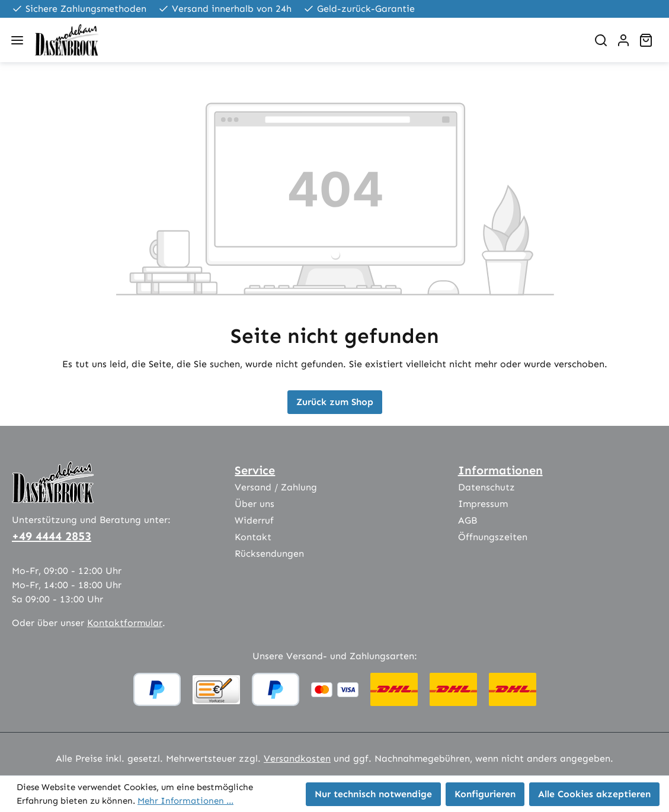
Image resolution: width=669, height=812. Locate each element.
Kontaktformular (125, 623)
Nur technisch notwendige (373, 794)
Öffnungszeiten (493, 537)
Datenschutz (486, 487)
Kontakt (253, 537)
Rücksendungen (269, 553)
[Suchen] (601, 40)
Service (255, 470)
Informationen (500, 470)
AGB (468, 520)
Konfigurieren (485, 794)
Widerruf (254, 520)
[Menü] (17, 40)
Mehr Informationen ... (185, 801)
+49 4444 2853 (52, 536)
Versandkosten (297, 758)
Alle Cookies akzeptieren (594, 794)
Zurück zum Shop (335, 402)
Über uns (255, 504)
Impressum (483, 504)
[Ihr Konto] (623, 40)
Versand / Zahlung (276, 487)
